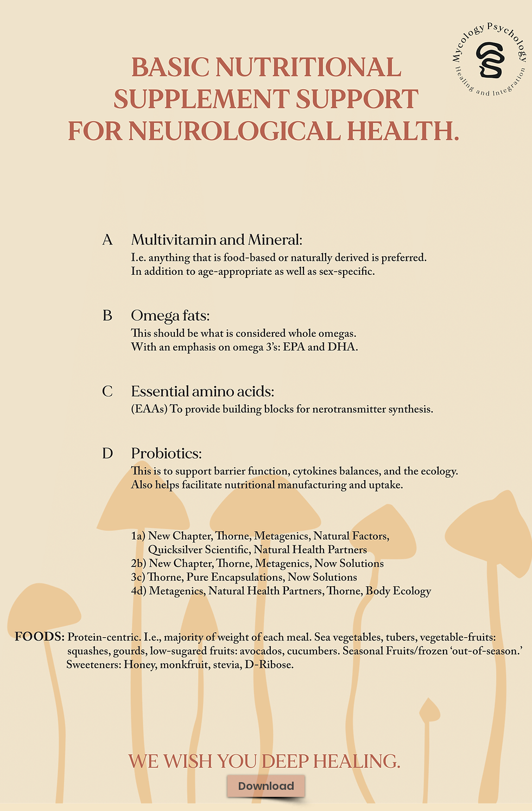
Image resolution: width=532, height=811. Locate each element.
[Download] (266, 786)
